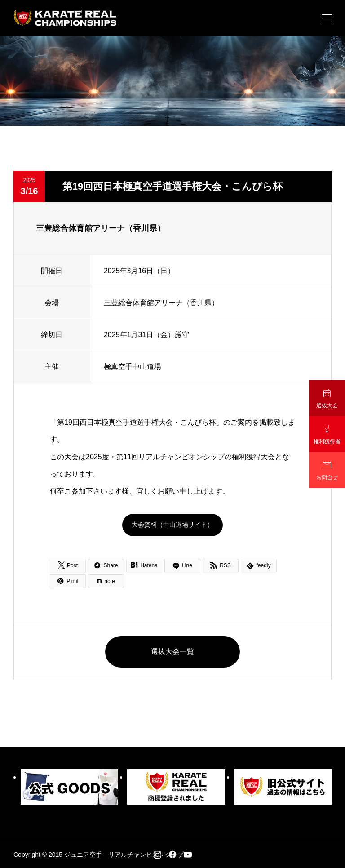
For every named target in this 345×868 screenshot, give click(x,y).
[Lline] (182, 565)
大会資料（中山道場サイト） (172, 525)
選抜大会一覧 (172, 652)
